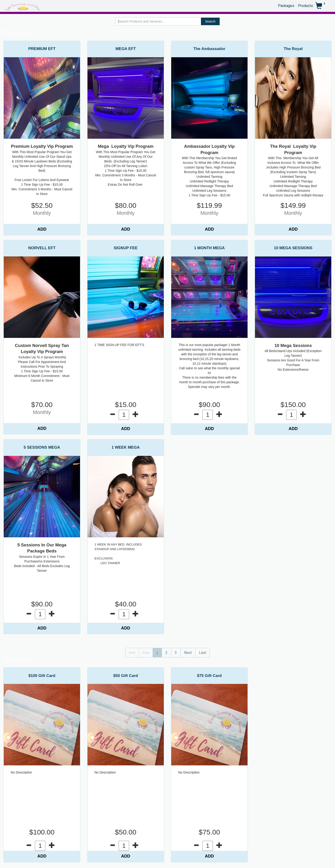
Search (210, 21)
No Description (21, 772)
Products (305, 5)
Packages (286, 5)
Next (188, 653)
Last (203, 653)
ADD (42, 229)
